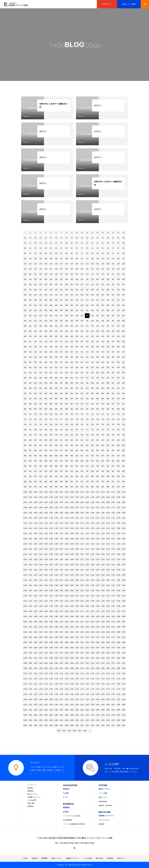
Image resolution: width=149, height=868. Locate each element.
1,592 (87, 642)
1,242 (35, 554)
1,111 (82, 518)
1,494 (98, 616)
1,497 (113, 616)
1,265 (51, 559)
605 (51, 388)
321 (30, 316)
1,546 (56, 632)
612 (87, 388)
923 (41, 471)
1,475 (103, 611)
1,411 (82, 596)
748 (66, 425)
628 (66, 393)
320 (25, 316)
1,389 (72, 590)
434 (98, 342)
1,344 (46, 580)
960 (25, 482)
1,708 (66, 673)
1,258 (118, 554)
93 (92, 253)
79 (123, 248)
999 (123, 487)
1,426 (56, 601)
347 (61, 321)
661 (30, 404)
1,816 (108, 699)
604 (46, 388)
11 (82, 233)
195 (103, 279)
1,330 (77, 575)
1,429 (72, 601)
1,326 (56, 575)
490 (77, 357)
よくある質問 (32, 800)
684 (46, 409)
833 (92, 445)
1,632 (87, 653)
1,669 (72, 663)
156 (108, 269)
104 (46, 259)
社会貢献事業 (67, 820)
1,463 (41, 611)
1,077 (113, 508)
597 (113, 383)
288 (66, 305)
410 (77, 336)
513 (92, 362)
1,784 (46, 694)
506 (56, 362)
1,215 (103, 544)
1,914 (98, 725)
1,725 (51, 679)
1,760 (25, 689)
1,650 (77, 658)
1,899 (123, 720)
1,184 (46, 539)
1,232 (87, 549)
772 (87, 430)
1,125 (51, 523)
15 (103, 233)
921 (30, 471)
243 (41, 295)
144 (46, 269)
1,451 (82, 606)
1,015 (103, 492)
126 (56, 264)
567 (61, 378)
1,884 (46, 720)
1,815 (103, 699)
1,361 (30, 585)
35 (103, 238)
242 (35, 295)
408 (66, 336)
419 (123, 336)
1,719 (123, 673)
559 (123, 373)
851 (82, 450)
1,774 (98, 689)
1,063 (41, 508)
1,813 (92, 699)
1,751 (82, 684)
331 (82, 316)
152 (87, 269)
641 (30, 399)
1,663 (41, 663)
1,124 (46, 523)
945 (51, 476)
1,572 (87, 637)
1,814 (98, 699)
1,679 (123, 663)
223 (41, 290)
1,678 (118, 663)
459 (123, 347)
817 (113, 440)
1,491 (82, 616)
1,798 (118, 694)
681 (30, 409)
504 (46, 362)
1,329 (72, 575)
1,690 (77, 668)
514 (98, 362)
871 (82, 456)
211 (82, 284)
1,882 (35, 720)
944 (46, 476)
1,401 (30, 596)
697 (113, 409)
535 (103, 367)
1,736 (108, 679)
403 (41, 336)
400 (25, 336)
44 (46, 243)
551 (82, 373)
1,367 (61, 585)
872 (87, 456)
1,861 (30, 715)
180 (25, 279)
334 (98, 316)
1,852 (87, 710)
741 (30, 425)
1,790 (77, 694)
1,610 (77, 648)
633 (92, 393)
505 (51, 362)
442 (35, 347)
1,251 (82, 554)
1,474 (98, 611)
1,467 (61, 611)
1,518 (118, 622)
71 (82, 248)
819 (123, 440)
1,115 (103, 518)
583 (41, 383)
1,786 (56, 694)
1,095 (103, 513)
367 (61, 326)
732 (87, 419)
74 (98, 248)
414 (98, 336)
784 (46, 435)
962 (35, 482)
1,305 (51, 570)
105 (51, 259)
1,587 (61, 642)
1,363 (41, 585)
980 (25, 487)
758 (118, 425)
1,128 (66, 523)
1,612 (87, 648)
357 (113, 321)
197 (113, 279)
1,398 (118, 590)
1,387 (61, 590)
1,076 (108, 508)
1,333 (92, 575)
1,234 (98, 549)
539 (123, 367)
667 (61, 404)
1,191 (82, 539)
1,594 (98, 642)
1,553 (92, 632)
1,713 (92, 673)
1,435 (103, 601)
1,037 (113, 497)
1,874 (98, 715)
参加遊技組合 (103, 801)
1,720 (25, 679)
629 (72, 393)
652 (87, 399)
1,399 (123, 590)
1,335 (103, 575)
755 (103, 425)
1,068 (66, 508)
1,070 (77, 508)
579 (123, 378)
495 (103, 357)
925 (51, 471)
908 (66, 466)
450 (77, 347)
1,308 (66, 570)
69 (72, 248)
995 (103, 487)
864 (46, 456)
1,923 (74, 731)
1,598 (118, 642)
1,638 (118, 653)
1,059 (123, 502)
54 (98, 243)
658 (118, 399)
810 (77, 440)
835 (103, 445)
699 (123, 409)
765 (51, 430)
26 (56, 238)
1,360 (25, 585)
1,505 (51, 622)
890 (77, 461)
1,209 (72, 544)
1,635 (103, 653)
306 (56, 310)
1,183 (41, 539)
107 (61, 259)
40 (25, 243)
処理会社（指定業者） (106, 805)
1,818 (118, 699)
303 (41, 310)
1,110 (77, 518)
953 (92, 476)
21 (30, 238)
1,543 (41, 632)
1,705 (51, 673)
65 (51, 248)
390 (77, 331)
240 (25, 295)
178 (118, 274)
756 (108, 425)
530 (77, 367)
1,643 (41, 658)
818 (118, 440)
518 (118, 362)
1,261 (30, 559)
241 (30, 295)
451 (82, 347)
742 (35, 425)
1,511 (82, 622)
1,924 (79, 731)
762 (35, 430)
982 (35, 487)
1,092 (87, 513)
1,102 (35, 518)
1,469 (72, 611)
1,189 (72, 539)
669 (72, 404)
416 (108, 336)
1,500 (25, 622)
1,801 (30, 699)
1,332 (87, 575)
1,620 (25, 653)
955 (103, 476)
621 (30, 393)
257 (113, 295)
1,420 (25, 601)
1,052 (87, 502)
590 (77, 383)
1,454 (98, 606)
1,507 (61, 622)
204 (46, 284)
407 (61, 336)
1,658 (118, 658)
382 (35, 331)
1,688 (66, 668)
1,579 (123, 637)
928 (66, 471)
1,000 (25, 492)
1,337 (113, 575)
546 (56, 373)
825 (51, 445)
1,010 (77, 492)
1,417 (113, 596)
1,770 (77, 689)
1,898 (118, 720)
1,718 (118, 673)
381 (30, 331)
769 (72, 430)
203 (41, 284)
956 (108, 476)
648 (66, 399)
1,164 (46, 533)
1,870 (77, 715)
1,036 (108, 497)
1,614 (98, 648)
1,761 (30, 689)
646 (56, 399)
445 (51, 347)
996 (108, 487)
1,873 (92, 715)
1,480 (25, 616)
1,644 (46, 658)
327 (61, 316)
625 (51, 393)
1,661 (30, 663)
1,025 (51, 497)
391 (82, 331)
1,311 (82, 570)
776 (108, 430)
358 (118, 321)
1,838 (118, 705)
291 (82, 305)
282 (35, 305)
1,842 (35, 710)
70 (77, 248)
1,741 (30, 684)
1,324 (46, 575)
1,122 (35, 523)
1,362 (35, 585)
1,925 (85, 731)
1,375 (103, 585)
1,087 (61, 513)
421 (30, 342)
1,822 (35, 705)
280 (25, 305)
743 (41, 425)
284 (46, 305)
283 (41, 305)
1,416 (108, 596)
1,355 (103, 580)
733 (92, 419)
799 (123, 435)
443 (41, 347)
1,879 (123, 715)
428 (66, 342)
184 (46, 279)
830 (77, 445)
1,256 (108, 554)
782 (35, 435)
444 (46, 347)
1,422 (35, 601)
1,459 (123, 606)
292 (87, 305)
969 (72, 482)
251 (82, 295)
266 (56, 300)
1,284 (46, 565)
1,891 (82, 720)
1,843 (41, 710)
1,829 (72, 705)
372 (87, 326)
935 (103, 471)
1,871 (82, 715)
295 (103, 305)
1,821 (30, 705)
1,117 (113, 518)
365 (51, 326)
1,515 (103, 622)
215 (103, 284)
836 (108, 445)
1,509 (72, 622)
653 (92, 399)
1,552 (87, 632)
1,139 (123, 523)
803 (41, 440)
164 (46, 274)
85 (51, 253)
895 (103, 461)
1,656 (108, 658)
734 (98, 419)
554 (98, 373)
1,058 (118, 502)
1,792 (87, 694)
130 (77, 264)
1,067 (61, 508)
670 (77, 404)
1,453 (92, 606)
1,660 (25, 663)
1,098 (118, 513)
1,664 (46, 663)
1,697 (113, 668)
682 (35, 409)
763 (41, 430)
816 (108, 440)
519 (123, 362)
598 (118, 383)
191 (82, 279)
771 (82, 430)
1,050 (77, 502)
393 (92, 331)
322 (35, 316)
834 (98, 445)
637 (113, 393)
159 (123, 269)
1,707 (61, 673)
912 (87, 466)
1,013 (92, 492)
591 (82, 383)
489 (72, 357)
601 (30, 388)
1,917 (113, 725)
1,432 (87, 601)
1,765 (51, 689)
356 (108, 321)
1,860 (25, 715)
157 (113, 269)
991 (82, 487)
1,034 (98, 497)
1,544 (46, 632)
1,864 (46, 715)
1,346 (56, 580)
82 (35, 253)
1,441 (30, 606)
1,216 (108, 544)
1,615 (103, 648)
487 (61, 357)
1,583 (41, 642)
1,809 (72, 699)
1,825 (51, 705)
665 (51, 404)
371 (82, 326)
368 (66, 326)
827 (61, 445)
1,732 (87, 679)
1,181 (30, 539)
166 (56, 274)
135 (103, 264)
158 (118, 269)
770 (77, 430)
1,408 (66, 596)
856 (108, 450)
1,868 (66, 715)
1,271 (82, 559)
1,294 (98, 565)
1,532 (87, 627)
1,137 (113, 523)
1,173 (92, 533)
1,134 (98, 523)
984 (46, 487)
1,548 (66, 632)
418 (118, 336)
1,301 (30, 570)
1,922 (69, 731)
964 (46, 482)
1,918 (118, 725)
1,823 (41, 705)
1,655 (103, 658)
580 (25, 383)
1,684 (46, 668)
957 (113, 476)
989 (72, 487)
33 (92, 238)
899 (123, 461)
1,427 (61, 601)
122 (35, 264)
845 (51, 450)
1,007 (61, 492)
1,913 (92, 725)
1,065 (51, 508)
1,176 (108, 533)
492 (87, 357)
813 (92, 440)
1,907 (61, 725)
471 (82, 352)
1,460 (25, 611)
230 (77, 290)
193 (92, 279)
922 (35, 471)
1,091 (82, 513)
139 (123, 264)
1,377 (113, 585)
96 (108, 253)
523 (41, 367)
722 (35, 419)
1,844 (46, 710)
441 (30, 347)
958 (118, 476)
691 (82, 409)
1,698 (118, 668)
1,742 (35, 684)
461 (30, 352)
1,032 (87, 497)
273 (92, 300)
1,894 (98, 720)
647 (61, 399)
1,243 (41, 554)
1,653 (92, 658)
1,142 (35, 528)
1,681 (30, 668)
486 (56, 357)
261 (30, 300)
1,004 (46, 492)
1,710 (77, 673)
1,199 (123, 539)
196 (108, 279)
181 (30, 279)
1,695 (103, 668)
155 (103, 269)
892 (87, 461)
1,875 (103, 715)
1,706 (56, 673)
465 (51, 352)
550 (77, 373)
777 (113, 430)
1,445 (51, 606)
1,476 (108, 611)
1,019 (123, 492)
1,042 (35, 502)
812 (87, 440)
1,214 (98, 544)
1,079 (123, 508)
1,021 (30, 497)
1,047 (61, 502)
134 (98, 264)
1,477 (113, 611)
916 (108, 466)
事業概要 (30, 791)
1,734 (98, 679)
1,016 (108, 492)
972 (87, 482)
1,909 (72, 725)
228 (66, 290)
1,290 (77, 565)
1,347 (61, 580)
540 (25, 373)
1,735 (103, 679)
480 (25, 357)
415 (103, 336)
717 (113, 414)
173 (92, 274)
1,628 (66, 653)
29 (72, 238)
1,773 (92, 689)
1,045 (51, 502)
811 (82, 440)
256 (108, 295)
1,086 (56, 513)
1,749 (72, 684)
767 (61, 430)
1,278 (118, 559)
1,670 (77, 663)
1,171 (82, 533)
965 (51, 482)
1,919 (123, 725)
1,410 (77, 596)
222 (35, 290)
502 (35, 362)
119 (123, 259)
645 (51, 399)
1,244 (46, 554)
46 (56, 243)
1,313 (92, 570)
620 (25, 393)
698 (118, 409)
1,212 (87, 544)
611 (82, 388)
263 (41, 300)
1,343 (41, 580)
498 (118, 357)
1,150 (77, 528)
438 (118, 342)
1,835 (103, 705)
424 (46, 342)
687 (61, 409)
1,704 (46, 673)
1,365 (51, 585)
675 (103, 404)
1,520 (25, 627)
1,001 (30, 492)
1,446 (56, 606)
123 (41, 264)
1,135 (103, 523)
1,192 (87, 539)
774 (98, 430)
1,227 (61, 549)
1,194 (98, 539)
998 (118, 487)
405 (51, 336)
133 (92, 264)
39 (123, 238)
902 (35, 466)
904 (46, 466)
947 (61, 476)
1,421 (30, 601)
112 (87, 259)
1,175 (103, 533)
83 (41, 253)
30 (77, 238)
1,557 (113, 632)
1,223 (41, 549)
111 (82, 259)
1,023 (41, 497)
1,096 (108, 513)
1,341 (30, 580)
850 (77, 450)
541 (30, 373)
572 (87, 378)
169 (72, 274)
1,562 (35, 637)
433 (92, 342)
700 (25, 414)
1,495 (103, 616)
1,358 (118, 580)
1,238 (118, 549)
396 (108, 331)
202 (35, 284)
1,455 (103, 606)
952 (87, 476)
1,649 (72, 658)
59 (123, 243)
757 (113, 425)
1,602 (35, 648)
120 (25, 264)
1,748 (66, 684)
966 (56, 482)
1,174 (98, 533)
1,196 (108, 539)
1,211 (82, 544)
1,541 (30, 632)
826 (56, 445)
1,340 (25, 580)
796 (108, 435)
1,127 (61, 523)
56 (108, 243)
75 (103, 248)
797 (113, 435)
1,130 (77, 523)
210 (77, 284)
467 (61, 352)
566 (56, 378)
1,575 (103, 637)
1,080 (25, 513)
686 (56, 409)
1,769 (72, 689)
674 (98, 404)
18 (118, 233)
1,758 (118, 684)
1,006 (56, 492)
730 (77, 419)
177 (113, 274)
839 (123, 445)
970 (77, 482)
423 (41, 342)
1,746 (56, 684)
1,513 (92, 622)
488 (66, 357)
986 (56, 487)
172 (87, 274)
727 (61, 419)
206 (56, 284)
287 (61, 305)
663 (41, 404)
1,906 (56, 725)
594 (98, 383)
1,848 (66, 710)
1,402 (35, 596)
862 (35, 456)
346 (56, 321)
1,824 (46, 705)
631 (82, 393)
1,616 (108, 648)
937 (113, 471)
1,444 (46, 606)
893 (92, 461)
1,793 (92, 694)
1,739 (123, 679)
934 (98, 471)
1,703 (41, 673)
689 (72, 409)
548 (66, 373)
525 (51, 367)
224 (46, 290)
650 (77, 399)
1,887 (61, 720)
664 (46, 404)
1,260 (25, 559)
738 (118, 419)
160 (25, 274)
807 (61, 440)
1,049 (72, 502)
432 (87, 342)
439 (123, 342)
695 (103, 409)
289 (72, 305)
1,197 (113, 539)
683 (41, 409)
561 (30, 378)
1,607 (61, 648)
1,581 (30, 642)
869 (72, 456)
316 (108, 310)
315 (103, 310)
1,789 (72, 694)
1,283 (41, 565)
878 (118, 456)
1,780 (25, 694)
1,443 (41, 606)
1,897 (113, 720)
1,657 (113, 658)
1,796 (108, 694)
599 (123, 383)
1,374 (98, 585)
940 (25, 476)
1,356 (108, 580)
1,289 (72, 565)
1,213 (92, 544)
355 (103, 321)
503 (41, 362)
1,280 (25, 565)
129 (72, 264)
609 (72, 388)
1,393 (92, 590)
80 (25, 253)
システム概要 (103, 793)
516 (108, 362)
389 (72, 331)
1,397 (113, 590)
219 (123, 284)
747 (61, 425)
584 (46, 383)
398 (118, 331)
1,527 (61, 627)
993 (92, 487)
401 (30, 336)
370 (77, 326)
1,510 (77, 622)
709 (72, 414)
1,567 (61, 637)
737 (113, 419)
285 (51, 305)
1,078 (118, 508)
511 (82, 362)
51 (82, 243)
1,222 (35, 549)
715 (103, 414)
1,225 (51, 549)
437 (113, 342)
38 (118, 238)
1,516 (108, 622)
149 (72, 269)
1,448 (66, 606)
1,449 (72, 606)
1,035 (103, 497)
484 (46, 357)
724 (46, 419)
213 (92, 284)
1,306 (56, 570)
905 (51, 466)
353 (92, 321)
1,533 (92, 627)
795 (103, 435)
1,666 (56, 663)
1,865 (51, 715)
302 (35, 310)
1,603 (41, 648)
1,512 (87, 622)
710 (77, 414)
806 (56, 440)
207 (61, 284)
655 (103, 399)
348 (66, 321)
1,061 (30, 508)
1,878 (118, 715)
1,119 (123, 518)
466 (56, 352)
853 (92, 450)
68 (67, 248)
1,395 (103, 590)
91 (82, 253)
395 (103, 331)
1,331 (82, 575)
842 (35, 450)
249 (72, 295)
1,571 (82, 637)
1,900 (25, 725)
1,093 (92, 513)
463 (41, 352)
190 (77, 279)
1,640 (25, 658)
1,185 (51, 539)
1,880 (25, 720)
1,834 (98, 705)
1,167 (61, 533)
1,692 (87, 668)
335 (103, 316)
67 (61, 248)
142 (35, 269)
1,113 (92, 518)
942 (35, 476)
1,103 (41, 518)
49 (72, 243)
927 (61, 471)
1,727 (61, 679)
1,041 (30, 502)
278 (118, 300)
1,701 (30, 673)
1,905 (51, 725)
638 (118, 393)
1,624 (46, 653)
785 (51, 435)
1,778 (118, 689)
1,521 (30, 627)
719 (123, 414)
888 (66, 461)
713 (92, 414)
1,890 (77, 720)
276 (108, 300)
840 (25, 450)
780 (25, 435)
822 (35, 445)
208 (66, 284)
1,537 (113, 627)
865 (51, 456)
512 (87, 362)
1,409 (72, 596)
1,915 (103, 725)
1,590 (77, 642)
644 (46, 399)
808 (66, 440)
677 (113, 404)
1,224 (46, 549)
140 (25, 269)
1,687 (61, 668)
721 (30, 419)
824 (46, 445)
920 (25, 471)
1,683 (41, 668)
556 (108, 373)
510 (77, 362)
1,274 (98, 559)
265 (51, 300)
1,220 (25, 549)
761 (30, 430)
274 (98, 300)
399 (123, 331)
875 (103, 456)
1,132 (87, 523)
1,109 (72, 518)
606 (56, 388)
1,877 (113, 715)
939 (123, 471)
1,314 (98, 570)
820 (25, 445)
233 (92, 290)
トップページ (32, 785)
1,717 (113, 673)
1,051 (82, 502)
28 (67, 238)
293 (92, 305)
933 (92, 471)
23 (41, 238)
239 (123, 290)
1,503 (41, 622)
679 (123, 404)
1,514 (98, 622)
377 (113, 326)
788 (66, 435)
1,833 (92, 705)
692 (87, 409)
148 (66, 269)
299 (123, 305)
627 (61, 393)
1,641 (30, 658)
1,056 (108, 502)
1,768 (66, 689)
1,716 (108, 673)
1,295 (103, 565)
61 (30, 248)
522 (35, 367)
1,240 (25, 554)
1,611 (82, 648)
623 (41, 393)
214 (98, 284)
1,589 (72, 642)
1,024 (46, 497)
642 (35, 399)
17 (113, 233)
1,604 (46, 648)
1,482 (35, 616)
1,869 (72, 715)
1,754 (98, 684)
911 (82, 466)
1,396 (108, 590)
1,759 (123, 684)
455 (103, 347)
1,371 (82, 585)
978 (118, 482)
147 (61, 269)
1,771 (82, 689)
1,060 (25, 508)
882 (35, 461)
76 (108, 248)
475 (103, 352)
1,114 (98, 518)
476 (108, 352)
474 (98, 352)
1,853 (92, 710)
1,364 (46, 585)
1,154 (98, 528)
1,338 (118, 575)
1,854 (98, 710)
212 (87, 284)
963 (41, 482)
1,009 (72, 492)
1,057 (113, 502)
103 (41, 259)
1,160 (25, 533)
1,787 (61, 694)
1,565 (51, 637)
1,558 (118, 632)
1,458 (118, 606)
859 (123, 450)
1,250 (77, 554)
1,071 (82, 508)
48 (67, 243)
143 (41, 269)
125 (51, 264)
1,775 (103, 689)
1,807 (61, 699)
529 (72, 367)
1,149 (72, 528)
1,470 (77, 611)
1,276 (108, 559)
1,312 (87, 570)
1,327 (61, 575)
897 (113, 461)
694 (98, 409)
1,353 (92, 580)
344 (46, 321)
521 (30, 367)
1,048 (66, 502)
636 (108, 393)
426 (56, 342)
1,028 (66, 497)
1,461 (30, 611)
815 (103, 440)
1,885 (51, 720)
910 (77, 466)
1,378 (118, 585)
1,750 (77, 684)
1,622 (35, 653)
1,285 (51, 565)
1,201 (30, 544)
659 (123, 399)
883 (41, 461)
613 (92, 388)
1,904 (46, 725)
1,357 (113, 580)
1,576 (108, 637)
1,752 (87, 684)
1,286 (56, 565)
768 (66, 430)
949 (72, 476)
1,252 (87, 554)
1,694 (98, 668)
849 (72, 450)
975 (103, 482)
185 (51, 279)
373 (92, 326)
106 (56, 259)
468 (66, 352)
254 (98, 295)
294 (98, 305)
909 (72, 466)
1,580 (25, 642)
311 (82, 310)
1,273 (92, 559)
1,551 (82, 632)
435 (103, 342)
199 (123, 279)
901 (30, 466)
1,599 (123, 642)
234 (98, 290)
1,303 (41, 570)
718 (118, 414)
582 (35, 383)
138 (118, 264)
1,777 (113, 689)
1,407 (61, 596)
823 (41, 445)
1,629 (72, 653)
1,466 (56, 611)
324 (46, 316)
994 (98, 487)
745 (51, 425)
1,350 (77, 580)
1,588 (66, 642)
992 (87, 487)
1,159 (123, 528)
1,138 (118, 523)
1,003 (41, 492)
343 (41, 321)
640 (25, 399)
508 (66, 362)
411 (82, 336)
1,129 (72, 523)
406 (56, 336)
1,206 (56, 544)
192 (87, 279)
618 (118, 388)
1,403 (41, 596)
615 (103, 388)
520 (25, 367)
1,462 (35, 611)
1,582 (35, 642)
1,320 (25, 575)
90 (77, 253)
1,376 (108, 585)
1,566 (56, 637)
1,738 (118, 679)
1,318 (118, 570)
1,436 (108, 601)
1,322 (35, 575)
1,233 (92, 549)
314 (98, 310)
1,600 (25, 648)
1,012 (87, 492)
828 (66, 445)
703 (41, 414)
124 (46, 264)
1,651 (82, 658)
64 (46, 248)
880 (25, 461)
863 (41, 456)
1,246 (56, 554)
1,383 (41, 590)
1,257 (113, 554)
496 (108, 357)
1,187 (61, 539)
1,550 (77, 632)
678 (118, 404)
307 (61, 310)
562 (35, 378)
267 (61, 300)
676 (108, 404)
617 (113, 388)
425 (51, 342)
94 (98, 253)
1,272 (87, 559)
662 (35, 404)
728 (66, 419)
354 (98, 321)
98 (118, 253)
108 (66, 259)
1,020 (25, 497)
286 (56, 305)
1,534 (98, 627)
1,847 (61, 710)
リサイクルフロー (104, 820)
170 (77, 274)
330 (77, 316)
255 (103, 295)
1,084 (46, 513)
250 (77, 295)
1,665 (51, 663)
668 (66, 404)
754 (98, 425)
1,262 (35, 559)
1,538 (118, 627)
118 (118, 259)
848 (66, 450)
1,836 (108, 705)
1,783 (41, 694)
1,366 (56, 585)
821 (30, 445)
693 (92, 409)
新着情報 (30, 806)
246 (56, 295)
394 (98, 331)
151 (82, 269)
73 (92, 248)
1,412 (87, 596)
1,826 (56, 705)
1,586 (56, 642)
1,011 (82, 492)
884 (46, 461)
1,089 (72, 513)
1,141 (30, 528)
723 (41, 419)
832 (87, 445)
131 (82, 264)
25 (51, 238)
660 (25, 404)
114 (98, 259)
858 (118, 450)
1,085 (51, 513)
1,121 (30, 523)
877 (113, 456)
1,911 (82, 725)
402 (35, 336)
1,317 (113, 570)
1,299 (123, 565)
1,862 (35, 715)
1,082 (35, 513)
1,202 (35, 544)
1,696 (108, 668)
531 (82, 367)
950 (77, 476)
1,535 (103, 627)
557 (113, 373)
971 (82, 482)
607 (61, 388)
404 (46, 336)
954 (98, 476)
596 (108, 383)
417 (113, 336)
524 (46, 367)
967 (61, 482)
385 (51, 331)
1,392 (87, 590)
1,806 (56, 699)
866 (56, 456)
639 (123, 393)
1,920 (59, 731)
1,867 (61, 715)
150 (77, 269)
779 (123, 430)
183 (41, 279)
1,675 (103, 663)
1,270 (77, 559)
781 (30, 435)
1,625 (51, 653)
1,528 (66, 627)
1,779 (123, 689)
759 (123, 425)
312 (87, 310)
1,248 (66, 554)
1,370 (77, 585)
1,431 (82, 601)
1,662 (35, 663)
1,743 (41, 684)
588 (66, 383)
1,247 (61, 554)
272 (87, 300)
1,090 (77, 513)
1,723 (41, 679)
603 (41, 388)
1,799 (123, 694)
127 (61, 264)
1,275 (103, 559)
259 (123, 295)
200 (25, 284)
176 (108, 274)
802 (35, 440)
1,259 (123, 554)
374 (98, 326)
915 (103, 466)
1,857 (113, 710)
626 (56, 393)
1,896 (108, 720)
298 (118, 305)
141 (30, 269)
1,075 (103, 508)
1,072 (87, 508)
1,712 (87, 673)
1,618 (118, 648)
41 (30, 243)
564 (46, 378)
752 (87, 425)
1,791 (82, 694)
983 (41, 487)
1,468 (66, 611)
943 (41, 476)
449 (72, 347)
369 (72, 326)
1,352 (87, 580)
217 (113, 284)
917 (113, 466)
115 (103, 259)
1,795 (103, 694)
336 (108, 316)
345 (51, 321)
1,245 (51, 554)
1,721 (30, 679)
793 (92, 435)
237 (113, 290)
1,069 (72, 508)
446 (56, 347)
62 (35, 248)
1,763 (41, 689)
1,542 (35, 632)
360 (25, 326)
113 (92, 259)
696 (108, 409)
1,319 (123, 570)
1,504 (46, 622)
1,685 (51, 668)
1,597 (113, 642)
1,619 (123, 648)
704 (46, 414)
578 (118, 378)
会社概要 (66, 793)
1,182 (35, 539)
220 (25, 290)
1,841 (30, 710)
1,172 (87, 533)
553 (92, 373)
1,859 (123, 710)
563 (41, 378)
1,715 (103, 673)
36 (108, 238)
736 (108, 419)
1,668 (66, 663)
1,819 (123, 699)
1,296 (108, 565)
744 (46, 425)
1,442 (35, 606)
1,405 (51, 596)
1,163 (41, 533)
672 (87, 404)
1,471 (82, 611)
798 (118, 435)
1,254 (98, 554)
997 (113, 487)
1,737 (113, 679)
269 (72, 300)
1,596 (108, 642)
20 (25, 238)
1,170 (77, 533)
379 (123, 326)
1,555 (103, 632)
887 (61, 461)
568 (66, 378)
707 (61, 414)
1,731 (82, 679)
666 (56, 404)
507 (61, 362)
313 (92, 310)
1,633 (92, 653)
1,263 (41, 559)
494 (98, 357)
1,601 (30, 648)
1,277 (113, 559)
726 (56, 419)
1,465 (51, 611)
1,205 (51, 544)
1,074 (98, 508)
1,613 (92, 648)
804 (46, 440)
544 (46, 373)
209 (72, 284)
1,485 (51, 616)
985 (51, 487)
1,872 (87, 715)
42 (35, 243)
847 (61, 450)
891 (82, 461)
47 (61, 243)
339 (123, 316)
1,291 (82, 565)
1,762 (35, 689)
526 (56, 367)
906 (56, 466)
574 (98, 378)
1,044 (46, 502)
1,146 (56, 528)
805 (51, 440)
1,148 (66, 528)
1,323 (41, 575)
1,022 (35, 497)
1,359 (123, 580)
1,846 (56, 710)
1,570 (77, 637)
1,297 (113, 565)
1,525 (51, 627)
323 (41, 316)
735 (103, 419)
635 (103, 393)
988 (66, 487)
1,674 (98, 663)
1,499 (123, 616)
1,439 (123, 601)
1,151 (82, 528)
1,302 (35, 570)
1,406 (56, 596)
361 (30, 326)
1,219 (123, 544)
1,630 (77, 653)
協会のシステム (33, 794)
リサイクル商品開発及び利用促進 (74, 824)
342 (35, 321)
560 (25, 378)
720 (25, 419)
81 (30, 253)
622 (35, 393)
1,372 (87, 585)
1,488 (66, 616)
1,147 (61, 528)
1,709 (72, 673)
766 (56, 430)
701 (30, 414)
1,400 (25, 596)
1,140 (25, 528)
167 (61, 274)
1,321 (30, 575)
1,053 (92, 502)
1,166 (56, 533)
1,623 (41, 653)
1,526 (56, 627)
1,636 (108, 653)
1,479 (123, 611)
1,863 (41, 715)
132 (87, 264)
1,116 (108, 518)
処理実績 (102, 824)
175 (103, 274)
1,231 (82, 549)
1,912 (87, 725)
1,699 (123, 668)
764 (46, 430)
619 (123, 388)
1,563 (41, 637)
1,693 (92, 668)
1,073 (92, 508)
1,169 (72, 533)
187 (61, 279)
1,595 (103, 642)
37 (113, 238)
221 (30, 290)
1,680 (25, 668)
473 (92, 352)
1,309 (72, 570)
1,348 (66, 580)
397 (113, 331)
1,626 (56, 653)
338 (118, 316)
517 (113, 362)
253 (92, 295)
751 (82, 425)
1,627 (61, 653)
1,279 (123, 559)
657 (113, 399)
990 (77, 487)
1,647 (61, 658)
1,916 (108, 725)
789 (72, 435)
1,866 (56, 715)
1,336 (108, 575)
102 (35, 259)
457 (113, 347)
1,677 (113, 663)
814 (98, 440)
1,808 (66, 699)
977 (113, 482)
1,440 (25, 606)
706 (56, 414)
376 (108, 326)
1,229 (72, 549)
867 (61, 456)
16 (108, 233)
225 (51, 290)
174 (98, 274)
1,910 (77, 725)
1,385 (51, 590)
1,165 (51, 533)
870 (77, 456)
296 (108, 305)
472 (87, 352)
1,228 (66, 549)
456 (108, 347)
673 (92, 404)
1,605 (51, 648)
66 (56, 248)
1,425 (51, 601)
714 (98, 414)
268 (66, 300)
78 (118, 248)
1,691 (82, 668)
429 (72, 342)
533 (92, 367)
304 (46, 310)
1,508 (66, 622)
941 (30, 476)
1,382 (35, 590)
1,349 (72, 580)
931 (82, 471)
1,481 (30, 616)
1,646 (56, 658)
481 (30, 357)
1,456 (108, 606)
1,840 (25, 710)
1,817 (113, 699)
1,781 (30, 694)
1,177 (113, 533)
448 (66, 347)
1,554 (98, 632)
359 (123, 321)
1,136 (108, 523)
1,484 (46, 616)
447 (61, 347)
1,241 (30, 554)
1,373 (92, 585)
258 (118, 295)
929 (72, 471)
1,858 (118, 710)
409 (72, 336)
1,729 (72, 679)
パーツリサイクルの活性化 (72, 816)
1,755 (103, 684)
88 (67, 253)
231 (82, 290)
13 (92, 233)
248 (66, 295)
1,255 (103, 554)
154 (98, 269)
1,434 (98, 601)
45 (51, 243)
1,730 (77, 679)
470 (77, 352)
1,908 (66, 725)
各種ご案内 (31, 803)
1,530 (77, 627)
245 (51, 295)
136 (108, 264)
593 (92, 383)
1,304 (46, 570)
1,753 (92, 684)
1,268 (66, 559)
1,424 (46, 601)
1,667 (61, 663)
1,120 (25, 523)
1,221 (30, 549)
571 (82, 378)
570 (77, 378)
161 (30, 274)
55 (103, 243)
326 (56, 316)
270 (77, 300)
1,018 (118, 492)
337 (113, 316)
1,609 (72, 648)
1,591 (82, 642)
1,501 (30, 622)
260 (25, 300)
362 (35, 326)
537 (113, 367)
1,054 (98, 502)
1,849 (72, 710)
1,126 (56, 523)
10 (77, 233)
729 (72, 419)
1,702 (35, 673)
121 (30, 264)
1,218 (118, 544)
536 (108, 367)
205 (51, 284)
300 (25, 310)
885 (51, 461)
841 (30, 450)
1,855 (103, 710)
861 (30, 456)
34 (98, 238)
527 (61, 367)
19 (123, 233)
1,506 (56, 622)
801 (30, 440)
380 (25, 331)
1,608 (66, 648)
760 (25, 430)
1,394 (98, 590)
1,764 (46, 689)
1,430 (77, 601)
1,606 (56, 648)
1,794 (98, 694)
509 (72, 362)
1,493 (92, 616)
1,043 (41, 502)
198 (118, 279)
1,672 (87, 663)
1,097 (113, 513)
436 (108, 342)
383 (41, 331)
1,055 (103, 502)
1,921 (64, 731)
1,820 (25, 705)
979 (123, 482)
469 (72, 352)
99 (123, 253)
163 (41, 274)
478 (118, 352)
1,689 (72, 668)
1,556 (108, 632)
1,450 (77, 606)
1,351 (82, 580)
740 (25, 425)
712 (87, 414)
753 (92, 425)
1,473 (92, 611)
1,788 (66, 694)
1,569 (72, 637)
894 (98, 461)
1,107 (61, 518)
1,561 (30, 637)
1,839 (123, 705)
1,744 (46, 684)
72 (87, 248)
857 (113, 450)
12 (87, 233)
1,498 (118, 616)
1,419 (123, 596)
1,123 (41, 523)
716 (108, 414)
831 (82, 445)
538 (118, 367)
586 (56, 383)
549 (72, 373)
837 (113, 445)
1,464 (46, 611)
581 (30, 383)
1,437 (113, 601)
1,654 (98, 658)
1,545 (51, 632)
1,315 (103, 570)
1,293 (92, 565)
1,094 (98, 513)
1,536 (108, 627)
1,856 (108, 710)
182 (35, 279)
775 (103, 430)
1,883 (41, 720)
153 (92, 269)
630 (77, 393)
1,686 (56, 668)
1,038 (118, 497)
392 (87, 331)
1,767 (61, 689)
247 (61, 295)
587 (61, 383)
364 (46, 326)
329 (72, 316)
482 (35, 357)
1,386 (56, 590)
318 (118, 310)
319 (123, 310)
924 (46, 471)
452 (87, 347)
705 (51, 414)
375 (103, 326)
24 (46, 238)
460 (25, 352)
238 (118, 290)
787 (61, 435)
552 (87, 373)
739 (123, 419)
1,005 (51, 492)
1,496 (108, 616)
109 (72, 259)
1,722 (35, 679)
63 (41, 248)
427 (61, 342)
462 (35, 352)
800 (25, 440)
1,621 (30, 653)
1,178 (118, 533)
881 (30, 461)
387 (61, 331)
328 (66, 316)
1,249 (72, 554)
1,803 (41, 699)
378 (118, 326)
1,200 (25, 544)
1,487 (61, 616)
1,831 (82, 705)
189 (72, 279)
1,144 (46, 528)
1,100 (25, 518)
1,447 (61, 606)
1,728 (66, 679)
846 (56, 450)
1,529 (72, 627)
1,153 (92, 528)
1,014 (98, 492)
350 (77, 321)
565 (51, 378)
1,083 (41, 513)
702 (35, 414)
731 (82, 419)
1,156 (108, 528)
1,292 (87, 565)
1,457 (113, 606)
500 (25, 362)
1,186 (56, 539)
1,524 (46, 627)
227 (61, 290)
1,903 (41, 725)
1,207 (61, 544)
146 (56, 269)
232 (87, 290)
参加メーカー (103, 797)
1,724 (46, 679)
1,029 (72, 497)
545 (51, 373)
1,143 (41, 528)
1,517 (113, 622)
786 (56, 435)
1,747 (61, 684)
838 (118, 445)
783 (41, 435)
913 (92, 466)
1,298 (118, 565)
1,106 (56, 518)
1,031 (82, 497)
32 (87, 238)
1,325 (51, 575)
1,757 (113, 684)
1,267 (61, 559)
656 (108, 399)
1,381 (30, 590)
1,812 (87, 699)
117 (113, 259)
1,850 (77, 710)
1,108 (66, 518)
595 (103, 383)
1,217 (113, 544)
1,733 (92, 679)
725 (51, 419)
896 (108, 461)
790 (77, 435)
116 (108, 259)
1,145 (51, 528)
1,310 (77, 570)
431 (82, 342)
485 (51, 357)
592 (87, 383)
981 (30, 487)
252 (87, 295)
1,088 (66, 513)
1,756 (108, 684)
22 (35, 238)
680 (25, 409)
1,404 (46, 596)
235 (103, 290)
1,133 (92, 523)
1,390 (77, 590)
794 (98, 435)
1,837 (113, 705)
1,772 (87, 689)
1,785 (51, 694)
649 (72, 399)
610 (77, 388)
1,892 (87, 720)
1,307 (61, 570)
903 (41, 466)
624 (46, 393)
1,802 (35, 699)
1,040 (25, 502)
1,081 (30, 513)
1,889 (72, 720)
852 (87, 450)
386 (56, 331)
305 (51, 310)
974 (98, 482)
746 (56, 425)
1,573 (92, 637)
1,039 (123, 497)
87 (61, 253)
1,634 (98, 653)
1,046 (56, 502)
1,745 (51, 684)
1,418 (118, 596)
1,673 (92, 663)
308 (66, 310)
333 (92, 316)
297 (113, 305)
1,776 (108, 689)
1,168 (66, 533)
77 (113, 248)
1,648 (66, 658)
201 (30, 284)
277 (113, 300)
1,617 (113, 648)
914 (98, 466)
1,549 (72, 632)
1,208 (66, 544)
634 (98, 393)
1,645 (51, 658)
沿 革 (65, 797)
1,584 (46, 642)
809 (72, 440)
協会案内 (30, 788)
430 (77, 342)
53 (92, 243)
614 (98, 388)
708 (66, 414)
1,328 (66, 575)
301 (30, 310)
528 (66, 367)
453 (92, 347)
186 (56, 279)
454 (98, 347)
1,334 (98, 575)
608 (66, 388)
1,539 (123, 627)
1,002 (35, 492)
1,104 (46, 518)
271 (82, 300)
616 (108, 388)
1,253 (92, 554)
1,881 (30, 720)
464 (46, 352)
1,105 (51, 518)
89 (72, 253)
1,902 (35, 725)
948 (66, 476)
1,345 (51, 580)
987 (61, 487)
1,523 (41, 627)
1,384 (46, 590)
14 (98, 233)
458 (118, 347)
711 (82, 414)
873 (92, 456)
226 (56, 290)
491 (82, 357)
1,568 (66, 637)
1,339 (123, 575)
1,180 (25, 539)
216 (108, 284)
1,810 (77, 699)
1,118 (118, 518)
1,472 (87, 611)
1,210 (77, 544)
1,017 (113, 492)
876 (108, 456)
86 (56, 253)
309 (72, 310)
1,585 (51, 642)
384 (46, 331)
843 (41, 450)
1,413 (92, 596)
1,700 (25, 673)
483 (41, 357)
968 (66, 482)
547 (61, 373)
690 (77, 409)
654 (98, 399)
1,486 (56, 616)
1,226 (56, 549)
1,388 (66, 590)
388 (66, 331)
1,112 (87, 518)
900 (25, 466)
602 (35, 388)
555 (103, 373)
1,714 (98, 673)
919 (123, 466)
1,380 (25, 590)
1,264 (46, 559)
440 (25, 347)
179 (123, 274)
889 (72, 461)
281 (30, 305)
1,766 (56, 689)
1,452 (87, 606)
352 (87, 321)
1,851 (82, 710)
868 (66, 456)
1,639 (123, 653)
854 (98, 450)
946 (56, 476)
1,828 (66, 705)
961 (30, 482)
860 (25, 456)
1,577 (113, 637)
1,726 (56, 679)
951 (82, 476)
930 (77, 471)
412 (87, 336)
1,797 (113, 694)
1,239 (123, 549)
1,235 (103, 549)
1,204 (46, 544)
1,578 (118, 637)
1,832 (87, 705)
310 (77, 310)
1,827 (61, 705)
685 (51, 409)
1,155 (103, 528)
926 (56, 471)
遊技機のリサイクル (34, 797)
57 (113, 243)
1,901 (30, 725)
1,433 (92, 601)
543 (41, 373)
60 (25, 248)
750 (77, 425)
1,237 (113, 549)
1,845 (51, 710)
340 (25, 321)
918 (118, 466)
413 (92, 336)
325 (51, 316)
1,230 (77, 549)
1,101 (30, 518)
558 (118, 373)
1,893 (92, 720)
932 (87, 471)
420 (25, 342)
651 (82, 399)
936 (108, 471)
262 (35, 300)
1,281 (30, 565)
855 (103, 450)
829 (72, 445)
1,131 (82, 523)
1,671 (82, 663)
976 (108, 482)
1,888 (66, 720)
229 (72, 290)
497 (113, 357)
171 (82, 274)
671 (82, 404)
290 (77, 305)
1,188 (66, 539)
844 (46, 450)
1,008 (66, 492)
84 (46, 253)
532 (87, 367)
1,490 (77, 616)
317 (113, 310)
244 (46, 295)
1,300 (25, 570)
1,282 (35, 565)
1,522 (35, 627)
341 (30, 321)
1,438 (118, 601)
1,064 (46, 508)
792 (87, 435)
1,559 (123, 632)
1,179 (123, 533)
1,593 (92, 642)
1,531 (82, 627)
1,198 (118, 539)
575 (103, 378)
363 (41, 326)
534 (98, 367)
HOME (25, 858)
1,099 (123, 513)
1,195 (103, 539)
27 (61, 238)
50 (77, 243)
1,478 (118, 611)
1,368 (66, 585)
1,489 (72, 616)
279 (123, 300)
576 (108, 378)
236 (108, 290)
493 (92, 357)
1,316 (108, 570)
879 (123, 456)
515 (103, 362)
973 (92, 482)
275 (103, 300)
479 (123, 352)
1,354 (98, 580)
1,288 (66, 565)
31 (82, 238)
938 (118, 471)
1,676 (108, 663)
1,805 (51, 699)
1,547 (61, 632)
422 (35, 342)
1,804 (46, 699)
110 (77, 259)
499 (123, 357)
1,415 (103, 596)
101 (30, 259)
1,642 (35, 658)
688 (66, 409)
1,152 (87, 528)
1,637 (113, 653)
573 (92, 378)
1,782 (35, 694)
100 (25, 259)
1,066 (56, 508)
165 (51, 274)
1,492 (87, 616)
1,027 (61, 497)
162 (35, 274)
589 (72, 383)
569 (72, 378)
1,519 (123, 622)
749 (72, 425)
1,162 (35, 533)
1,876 (108, 715)
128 (66, 264)
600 (25, 388)
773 (92, 430)
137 (113, 264)
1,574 (98, 637)
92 (87, 253)
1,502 (35, 622)
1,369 (72, 585)
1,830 (77, 705)
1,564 (46, 637)
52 (87, 243)
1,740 (25, 684)
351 (82, 321)
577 (113, 378)
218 (118, 284)
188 (66, 279)
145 (51, 269)
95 (103, 253)
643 (41, 399)
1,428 (66, 601)
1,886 (56, 720)
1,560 (25, 637)
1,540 (25, 632)
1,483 (41, 616)
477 (113, 352)
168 (66, 274)
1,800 (25, 699)
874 (98, 456)
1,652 (87, 658)
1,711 (82, 673)
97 (113, 253)
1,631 (82, 653)
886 (56, 461)
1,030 (77, 497)
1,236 (108, 549)
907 (61, 466)
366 (56, 326)
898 (118, 461)
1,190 (77, 539)
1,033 (92, 497)
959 (123, 476)
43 (41, 243)
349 (72, 321)
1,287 (61, 565)
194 (98, 279)
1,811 (82, 699)
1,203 (41, 544)
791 (82, 435)
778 (118, 430)
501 (30, 362)
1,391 (82, 590)
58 (118, 243)
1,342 (35, 580)
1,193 (92, 539)
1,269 (72, 559)
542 (35, 373)
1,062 (35, 508)
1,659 (123, 658)
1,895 (103, 720)
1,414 (98, 596)
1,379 (123, 585)
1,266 (56, 559)
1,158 (118, 528)
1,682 (35, 668)
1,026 (56, 497)
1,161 (30, 533)
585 (51, 383)
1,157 (113, 528)
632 (87, 393)
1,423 (41, 601)
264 (46, 300)
